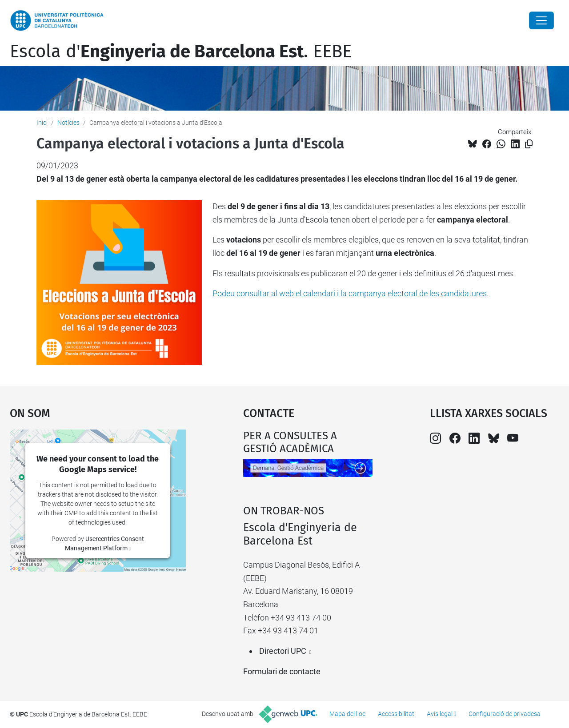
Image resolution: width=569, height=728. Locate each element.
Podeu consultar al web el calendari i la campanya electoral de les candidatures (350, 293)
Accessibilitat (396, 714)
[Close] (541, 20)
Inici (42, 123)
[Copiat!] (529, 144)
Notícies (68, 123)
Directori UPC (283, 651)
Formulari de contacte (282, 671)
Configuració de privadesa (505, 714)
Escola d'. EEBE (181, 52)
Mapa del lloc (347, 714)
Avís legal (440, 714)
